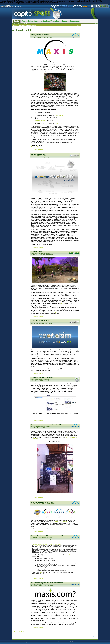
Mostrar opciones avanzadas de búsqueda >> (26, 25)
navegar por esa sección (59, 312)
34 (19, 632)
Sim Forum (71, 555)
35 (21, 632)
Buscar (78, 25)
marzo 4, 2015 (59, 115)
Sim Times (38, 546)
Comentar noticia (38, 150)
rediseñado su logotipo (61, 522)
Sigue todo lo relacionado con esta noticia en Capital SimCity (47, 544)
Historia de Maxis (36, 147)
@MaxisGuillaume (40, 121)
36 (24, 632)
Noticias (24, 24)
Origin (63, 303)
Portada (17, 24)
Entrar (96, 24)
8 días (42, 572)
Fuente (33, 418)
